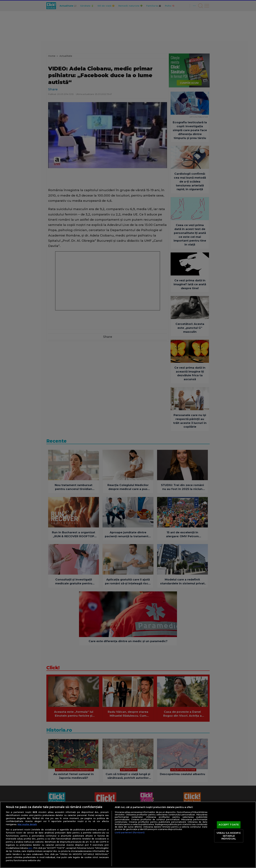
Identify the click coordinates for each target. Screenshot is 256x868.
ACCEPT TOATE (229, 825)
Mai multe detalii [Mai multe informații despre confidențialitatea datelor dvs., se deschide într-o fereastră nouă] (27, 824)
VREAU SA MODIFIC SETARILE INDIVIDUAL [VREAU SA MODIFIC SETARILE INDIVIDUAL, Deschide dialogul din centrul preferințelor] (229, 836)
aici (30, 848)
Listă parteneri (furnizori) (130, 833)
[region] (128, 835)
